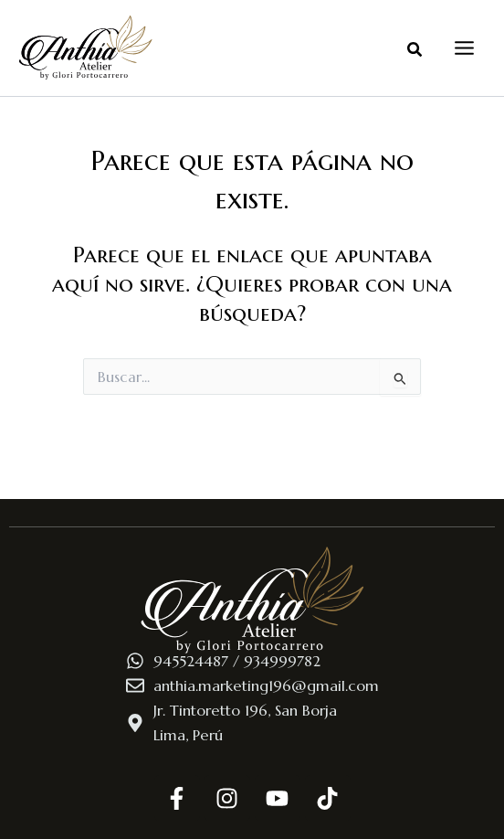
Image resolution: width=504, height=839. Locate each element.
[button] (415, 53)
